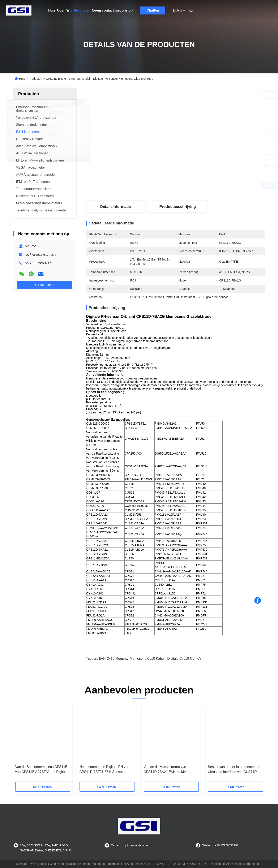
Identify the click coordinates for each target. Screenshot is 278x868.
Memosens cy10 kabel (147, 659)
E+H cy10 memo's (113, 659)
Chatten (153, 10)
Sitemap (21, 864)
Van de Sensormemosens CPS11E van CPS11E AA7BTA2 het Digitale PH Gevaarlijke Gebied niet (41, 770)
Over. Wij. (65, 10)
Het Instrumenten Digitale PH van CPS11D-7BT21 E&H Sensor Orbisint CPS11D (104, 770)
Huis (52, 10)
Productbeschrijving (178, 207)
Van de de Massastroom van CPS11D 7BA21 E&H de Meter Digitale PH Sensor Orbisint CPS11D (171, 770)
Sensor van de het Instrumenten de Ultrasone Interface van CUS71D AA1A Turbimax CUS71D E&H (234, 770)
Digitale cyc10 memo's (184, 659)
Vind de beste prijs (199, 185)
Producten (82, 10)
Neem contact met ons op (112, 10)
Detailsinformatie (115, 207)
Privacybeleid (39, 864)
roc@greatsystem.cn (40, 255)
